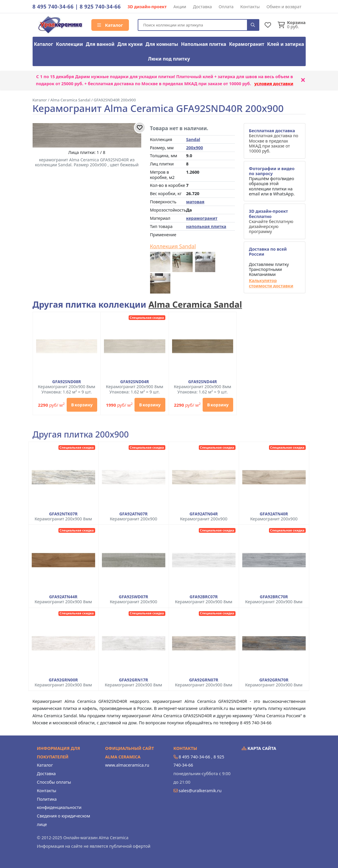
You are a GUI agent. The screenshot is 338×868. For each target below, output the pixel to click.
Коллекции (70, 44)
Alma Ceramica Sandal (195, 304)
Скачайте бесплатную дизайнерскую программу (271, 221)
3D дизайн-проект (147, 7)
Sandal (193, 139)
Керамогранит (247, 44)
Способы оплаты (54, 782)
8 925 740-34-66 (100, 6)
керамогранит (202, 218)
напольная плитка (206, 226)
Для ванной (100, 44)
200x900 (195, 148)
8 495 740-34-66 (53, 6)
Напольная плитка (204, 44)
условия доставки (274, 84)
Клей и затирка (286, 44)
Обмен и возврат (284, 7)
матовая (195, 202)
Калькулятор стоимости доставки (271, 283)
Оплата (226, 7)
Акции (180, 7)
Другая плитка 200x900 (81, 434)
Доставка (202, 7)
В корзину (82, 405)
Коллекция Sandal (173, 247)
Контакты (250, 7)
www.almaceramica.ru (127, 765)
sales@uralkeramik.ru (200, 791)
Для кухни (130, 44)
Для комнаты (162, 44)
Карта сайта (259, 748)
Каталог (110, 25)
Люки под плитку (169, 59)
